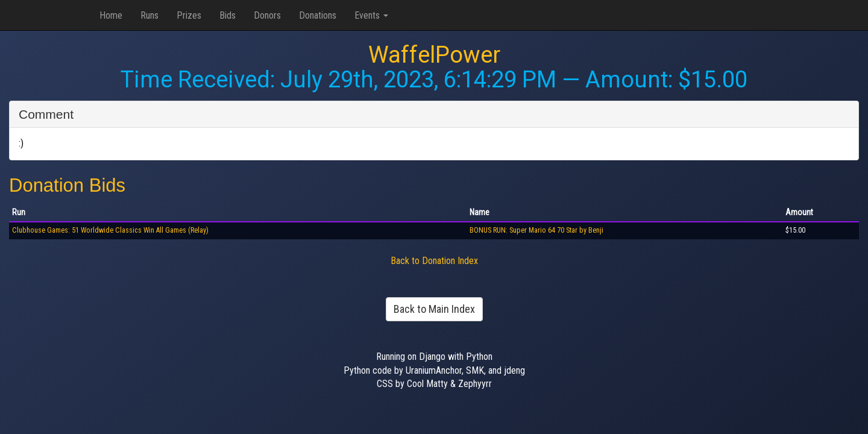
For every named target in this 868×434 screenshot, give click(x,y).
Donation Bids (67, 185)
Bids (228, 15)
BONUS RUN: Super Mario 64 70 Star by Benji (536, 230)
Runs (149, 15)
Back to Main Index (434, 309)
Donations (318, 15)
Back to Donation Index (434, 261)
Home (111, 15)
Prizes (189, 15)
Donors (267, 15)
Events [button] (371, 15)
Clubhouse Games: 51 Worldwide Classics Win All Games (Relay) (110, 230)
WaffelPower (434, 55)
